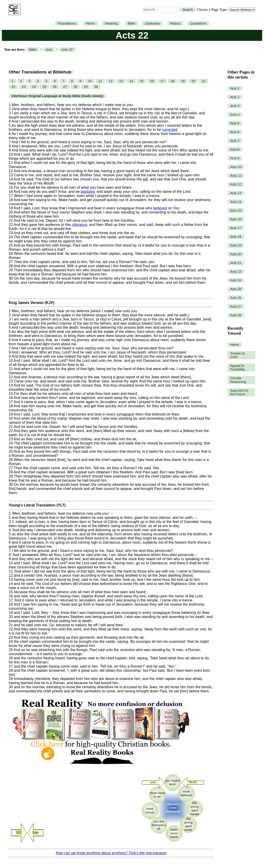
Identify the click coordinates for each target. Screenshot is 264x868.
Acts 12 (236, 184)
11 (100, 81)
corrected (170, 130)
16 (152, 81)
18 (173, 81)
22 (13, 87)
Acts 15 (236, 211)
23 (24, 87)
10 (90, 81)
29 (86, 87)
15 (142, 81)
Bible (131, 23)
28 (75, 87)
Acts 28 (236, 315)
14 (131, 81)
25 (44, 87)
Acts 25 (236, 289)
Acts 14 (236, 202)
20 (193, 81)
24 (34, 87)
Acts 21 (236, 263)
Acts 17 (236, 228)
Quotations (198, 23)
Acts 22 (67, 50)
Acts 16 (236, 219)
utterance (80, 225)
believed (160, 208)
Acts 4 (235, 115)
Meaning (111, 23)
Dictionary (153, 23)
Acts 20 (236, 254)
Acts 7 (235, 141)
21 (204, 81)
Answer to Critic (238, 355)
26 (55, 87)
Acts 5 (235, 123)
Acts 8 (235, 149)
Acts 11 (236, 176)
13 (121, 81)
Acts (49, 50)
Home (90, 23)
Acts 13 (236, 193)
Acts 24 (236, 280)
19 (183, 81)
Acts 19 (236, 245)
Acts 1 (235, 88)
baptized (88, 192)
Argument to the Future (239, 392)
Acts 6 (235, 132)
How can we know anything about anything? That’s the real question (111, 853)
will (145, 179)
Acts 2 (235, 97)
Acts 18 (236, 237)
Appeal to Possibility (238, 368)
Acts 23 (236, 272)
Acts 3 (235, 106)
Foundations (67, 23)
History (175, 23)
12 (111, 81)
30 (96, 87)
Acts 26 (236, 298)
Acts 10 (236, 167)
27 (65, 87)
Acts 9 (235, 158)
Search (188, 10)
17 (162, 81)
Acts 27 (236, 306)
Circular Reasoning (238, 380)
